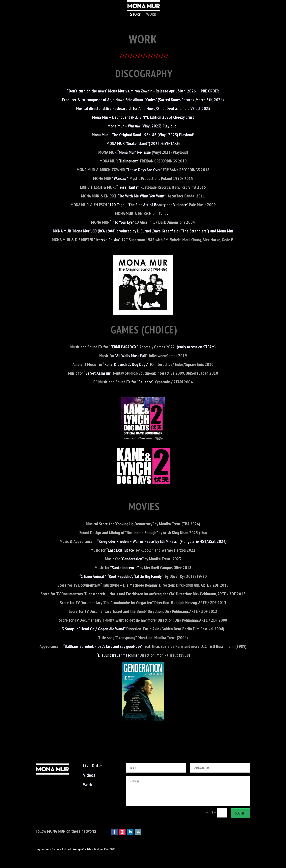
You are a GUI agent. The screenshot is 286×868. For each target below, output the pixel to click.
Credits (87, 849)
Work (151, 15)
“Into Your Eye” (122, 222)
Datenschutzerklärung (66, 849)
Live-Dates (93, 765)
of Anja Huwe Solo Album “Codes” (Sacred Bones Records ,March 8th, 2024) (163, 100)
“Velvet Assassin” (98, 373)
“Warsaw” (120, 178)
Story (135, 15)
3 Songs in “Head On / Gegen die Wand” (94, 629)
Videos (89, 775)
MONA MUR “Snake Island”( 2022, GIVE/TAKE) (143, 143)
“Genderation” (132, 559)
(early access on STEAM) (196, 347)
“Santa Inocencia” (124, 568)
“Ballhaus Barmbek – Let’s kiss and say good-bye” (103, 646)
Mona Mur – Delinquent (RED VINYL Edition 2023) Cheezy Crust (143, 117)
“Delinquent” (129, 161)
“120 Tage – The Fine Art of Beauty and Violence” (148, 205)
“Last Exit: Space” (121, 550)
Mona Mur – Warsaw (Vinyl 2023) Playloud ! (143, 126)
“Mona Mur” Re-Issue (134, 152)
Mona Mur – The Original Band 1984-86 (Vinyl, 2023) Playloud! (143, 135)
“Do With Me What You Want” (143, 196)
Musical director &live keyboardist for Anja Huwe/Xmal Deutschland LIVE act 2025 (143, 108)
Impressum (43, 849)
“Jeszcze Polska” (107, 240)
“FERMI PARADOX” (123, 347)
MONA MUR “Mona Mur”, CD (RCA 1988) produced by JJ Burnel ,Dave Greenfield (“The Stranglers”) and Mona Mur (143, 231)
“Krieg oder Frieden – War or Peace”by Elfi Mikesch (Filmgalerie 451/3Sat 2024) (162, 541)
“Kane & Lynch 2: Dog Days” (126, 364)
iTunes (164, 213)
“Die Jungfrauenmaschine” (118, 655)
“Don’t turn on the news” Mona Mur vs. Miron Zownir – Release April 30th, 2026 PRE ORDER (143, 91)
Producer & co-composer (83, 100)
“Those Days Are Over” (144, 170)
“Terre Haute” (127, 187)
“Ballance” (145, 382)
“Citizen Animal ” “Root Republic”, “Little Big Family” (121, 576)
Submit (240, 813)
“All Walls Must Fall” (131, 356)
